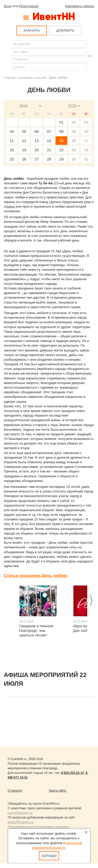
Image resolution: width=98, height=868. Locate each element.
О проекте (15, 791)
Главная (9, 78)
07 (49, 131)
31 (86, 159)
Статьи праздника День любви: (36, 576)
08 (62, 131)
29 (62, 159)
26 (24, 159)
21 (49, 150)
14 (49, 141)
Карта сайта (58, 791)
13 (37, 141)
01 (62, 122)
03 (86, 122)
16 (74, 141)
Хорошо (49, 856)
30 (74, 159)
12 (24, 141)
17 (86, 141)
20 (37, 150)
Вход (8, 6)
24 (86, 150)
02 (74, 122)
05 (24, 131)
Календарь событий (32, 78)
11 (12, 141)
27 (37, 159)
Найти (8, 56)
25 (12, 159)
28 (49, 159)
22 (62, 150)
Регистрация (29, 6)
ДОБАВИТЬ (65, 30)
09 (74, 131)
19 (24, 150)
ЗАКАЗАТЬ (32, 30)
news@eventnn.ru (20, 813)
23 (74, 150)
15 (62, 141)
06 (37, 131)
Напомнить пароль (80, 6)
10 (86, 131)
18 (12, 150)
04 (12, 131)
